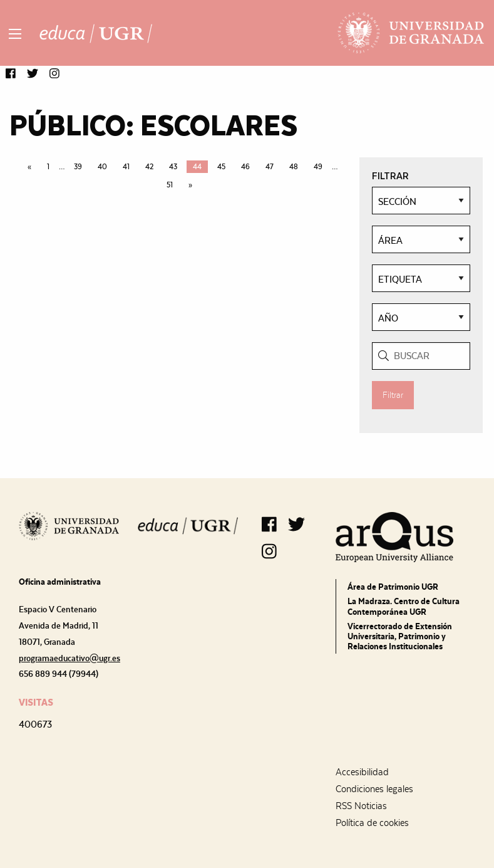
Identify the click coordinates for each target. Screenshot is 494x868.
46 (245, 167)
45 (221, 167)
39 (78, 167)
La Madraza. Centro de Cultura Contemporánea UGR (404, 606)
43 (173, 167)
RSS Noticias (361, 806)
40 (102, 167)
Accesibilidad (362, 772)
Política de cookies (372, 823)
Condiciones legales (374, 789)
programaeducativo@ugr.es (69, 658)
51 (170, 185)
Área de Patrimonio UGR (393, 587)
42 (149, 167)
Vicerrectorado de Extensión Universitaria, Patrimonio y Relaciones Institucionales (400, 636)
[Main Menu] (15, 34)
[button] (11, 74)
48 (294, 167)
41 (126, 167)
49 (318, 167)
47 (270, 167)
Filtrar (393, 395)
